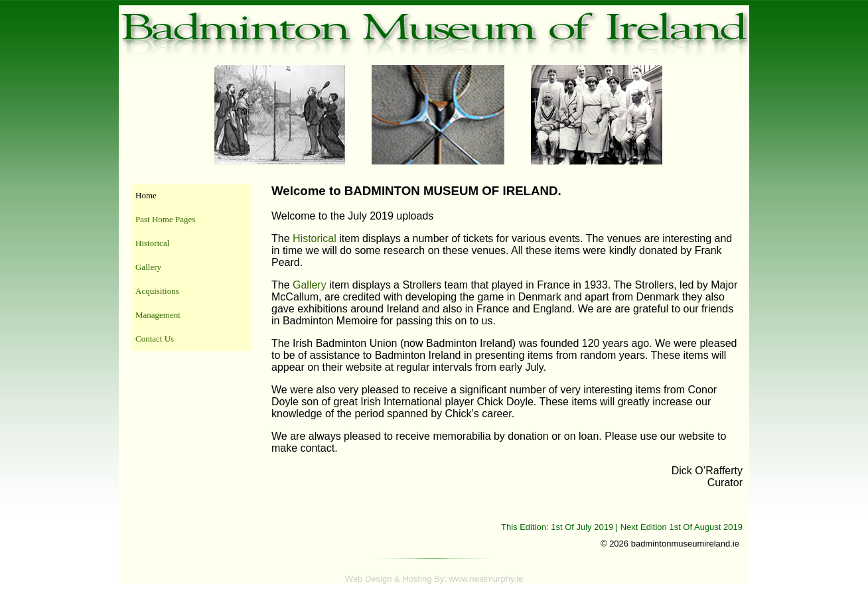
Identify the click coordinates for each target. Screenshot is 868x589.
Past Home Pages (165, 219)
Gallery (148, 267)
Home (146, 195)
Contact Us (155, 339)
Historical (152, 243)
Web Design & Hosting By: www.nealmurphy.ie (434, 579)
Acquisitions (157, 291)
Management (158, 315)
